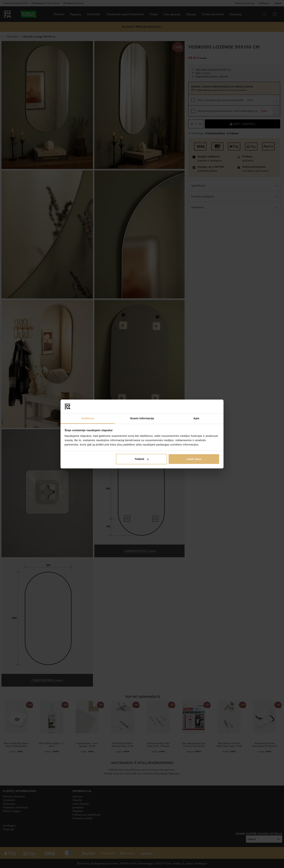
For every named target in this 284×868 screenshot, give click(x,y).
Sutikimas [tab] (88, 418)
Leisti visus (194, 459)
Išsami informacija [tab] (142, 418)
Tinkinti (142, 459)
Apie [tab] (196, 418)
